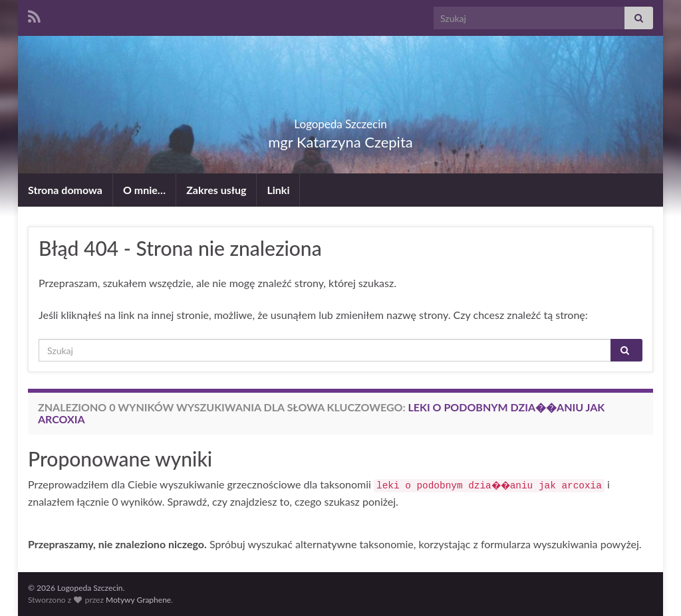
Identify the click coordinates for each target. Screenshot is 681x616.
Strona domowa (65, 190)
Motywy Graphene (138, 600)
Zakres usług (216, 190)
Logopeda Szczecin (340, 120)
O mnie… (144, 190)
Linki (278, 190)
